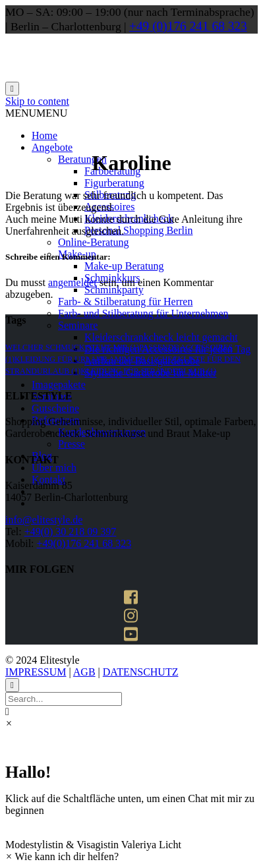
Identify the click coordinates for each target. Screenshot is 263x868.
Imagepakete (59, 385)
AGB (84, 672)
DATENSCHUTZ (141, 672)
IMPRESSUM (36, 672)
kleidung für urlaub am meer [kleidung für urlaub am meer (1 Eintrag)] (86, 359)
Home (44, 135)
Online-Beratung (94, 242)
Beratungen (82, 159)
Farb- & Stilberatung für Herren (125, 302)
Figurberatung (114, 183)
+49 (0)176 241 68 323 (188, 26)
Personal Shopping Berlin (138, 230)
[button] (36, 113)
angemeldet (73, 282)
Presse (72, 444)
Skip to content (37, 101)
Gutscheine (55, 408)
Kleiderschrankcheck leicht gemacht (161, 337)
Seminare (78, 325)
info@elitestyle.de (44, 520)
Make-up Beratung (124, 266)
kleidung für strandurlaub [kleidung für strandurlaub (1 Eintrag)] (148, 371)
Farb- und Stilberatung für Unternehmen (143, 313)
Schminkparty (114, 290)
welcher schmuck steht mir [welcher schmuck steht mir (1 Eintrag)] (72, 347)
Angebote (52, 147)
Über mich (54, 468)
